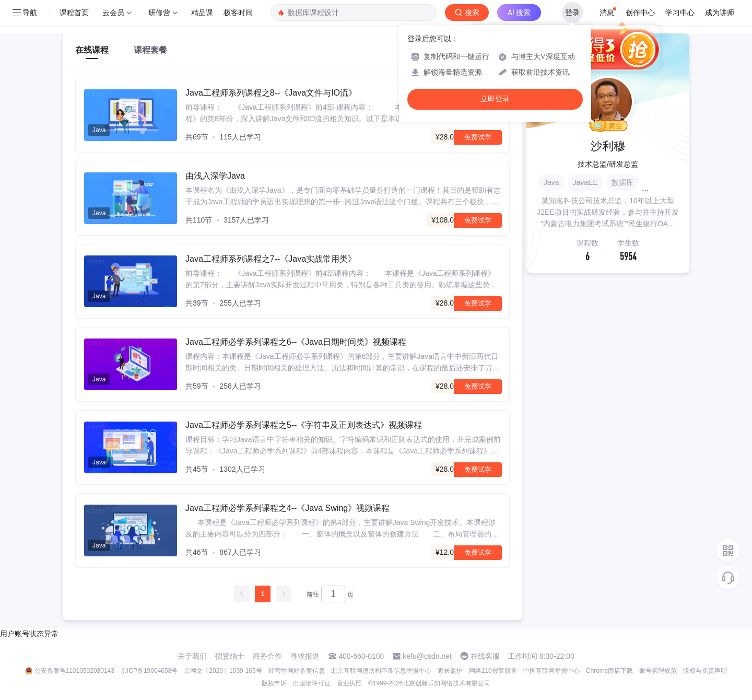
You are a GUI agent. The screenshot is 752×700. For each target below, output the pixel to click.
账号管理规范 (658, 671)
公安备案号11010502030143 (74, 671)
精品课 (202, 13)
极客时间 (238, 13)
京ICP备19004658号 (149, 671)
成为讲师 (720, 13)
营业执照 (349, 683)
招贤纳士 (230, 656)
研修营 (159, 13)
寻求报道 (305, 656)
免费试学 (478, 137)
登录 (572, 13)
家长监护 (450, 671)
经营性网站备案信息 (297, 671)
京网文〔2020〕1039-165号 (223, 671)
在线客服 (485, 656)
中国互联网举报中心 (551, 671)
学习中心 (680, 13)
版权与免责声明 (705, 671)
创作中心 (640, 13)
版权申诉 (274, 683)
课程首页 (74, 13)
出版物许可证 (312, 683)
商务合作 (267, 656)
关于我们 (192, 656)
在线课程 (92, 50)
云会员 (113, 13)
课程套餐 (150, 50)
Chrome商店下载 (610, 671)
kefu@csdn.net (427, 656)
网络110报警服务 (493, 671)
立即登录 (495, 99)
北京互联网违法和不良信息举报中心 (381, 671)
